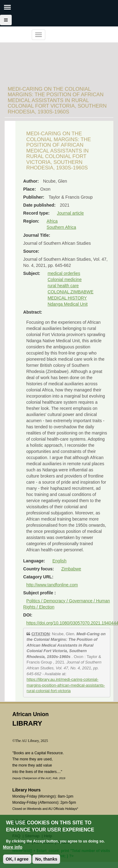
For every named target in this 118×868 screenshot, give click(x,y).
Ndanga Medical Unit (67, 304)
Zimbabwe (71, 569)
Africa (52, 221)
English (59, 561)
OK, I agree (17, 859)
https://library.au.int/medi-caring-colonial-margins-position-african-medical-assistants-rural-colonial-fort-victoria (66, 685)
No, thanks (46, 859)
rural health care (63, 286)
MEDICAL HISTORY (67, 298)
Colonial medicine (65, 279)
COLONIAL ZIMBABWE (70, 292)
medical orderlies (64, 273)
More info (13, 847)
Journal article (70, 213)
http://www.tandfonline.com (52, 585)
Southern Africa (61, 227)
